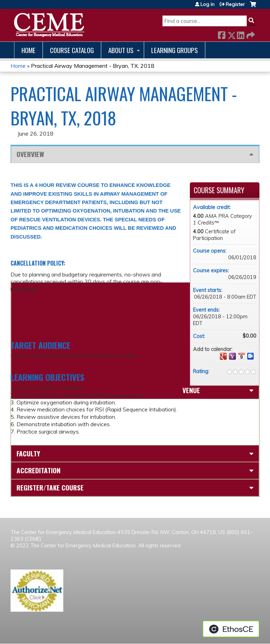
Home (28, 50)
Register (235, 4)
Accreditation (38, 470)
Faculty (28, 453)
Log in (207, 4)
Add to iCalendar (242, 356)
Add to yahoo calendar (232, 356)
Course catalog (72, 50)
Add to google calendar (223, 356)
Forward (250, 34)
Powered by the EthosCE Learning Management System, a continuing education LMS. (231, 629)
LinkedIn (240, 34)
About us (121, 50)
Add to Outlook (251, 356)
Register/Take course (50, 487)
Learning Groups (175, 50)
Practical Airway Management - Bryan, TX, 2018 (93, 66)
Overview (30, 154)
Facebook (221, 34)
